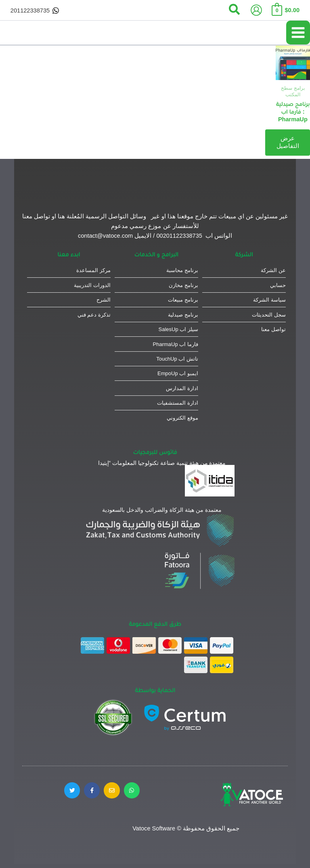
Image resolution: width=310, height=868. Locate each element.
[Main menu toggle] (298, 33)
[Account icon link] (256, 10)
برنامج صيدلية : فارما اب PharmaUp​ (293, 112)
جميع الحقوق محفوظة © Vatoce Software (186, 828)
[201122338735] (35, 11)
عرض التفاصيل (287, 143)
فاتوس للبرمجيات (155, 452)
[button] (234, 10)
